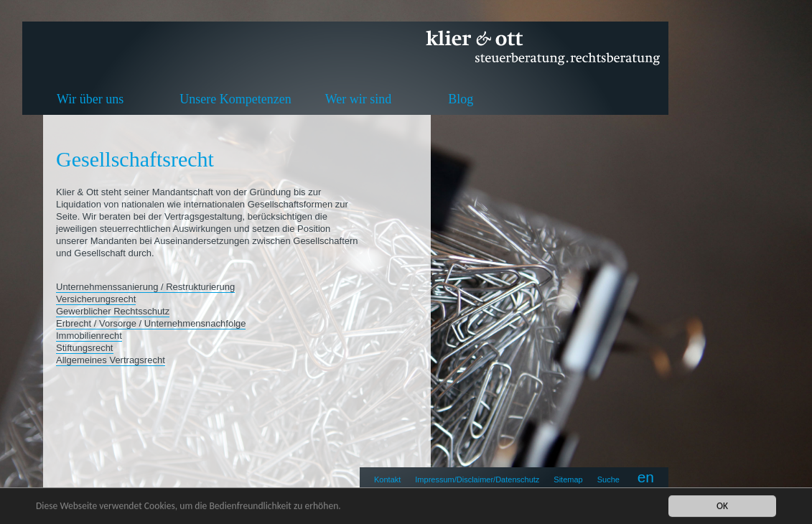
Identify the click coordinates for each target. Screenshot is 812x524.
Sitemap (568, 479)
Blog (461, 99)
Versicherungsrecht (96, 299)
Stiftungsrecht (85, 348)
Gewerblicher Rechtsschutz (113, 311)
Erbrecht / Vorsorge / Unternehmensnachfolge (151, 323)
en (646, 477)
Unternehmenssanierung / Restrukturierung (145, 287)
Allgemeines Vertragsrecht (111, 360)
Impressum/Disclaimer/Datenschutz (477, 479)
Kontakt (387, 479)
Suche (608, 479)
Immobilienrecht (89, 336)
